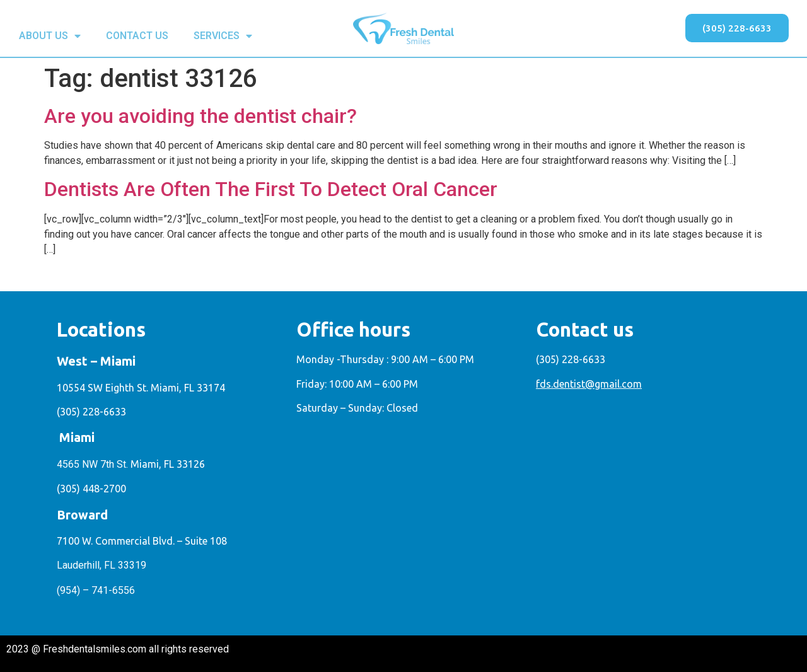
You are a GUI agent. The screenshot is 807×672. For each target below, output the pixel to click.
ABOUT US (50, 36)
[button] (737, 28)
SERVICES (223, 36)
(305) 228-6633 (91, 412)
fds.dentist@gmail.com (589, 384)
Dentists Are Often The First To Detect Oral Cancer (271, 189)
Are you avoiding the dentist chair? (200, 116)
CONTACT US (137, 36)
